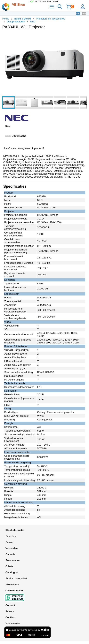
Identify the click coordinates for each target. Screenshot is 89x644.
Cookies (10, 617)
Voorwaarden (13, 623)
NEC (33, 22)
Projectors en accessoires (50, 19)
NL (78, 14)
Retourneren (12, 560)
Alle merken (12, 584)
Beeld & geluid (23, 19)
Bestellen (11, 536)
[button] (83, 36)
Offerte (9, 566)
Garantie (10, 554)
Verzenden (12, 548)
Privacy (10, 611)
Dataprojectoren (16, 22)
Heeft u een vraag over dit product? (24, 148)
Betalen (10, 542)
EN (84, 14)
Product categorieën (17, 578)
